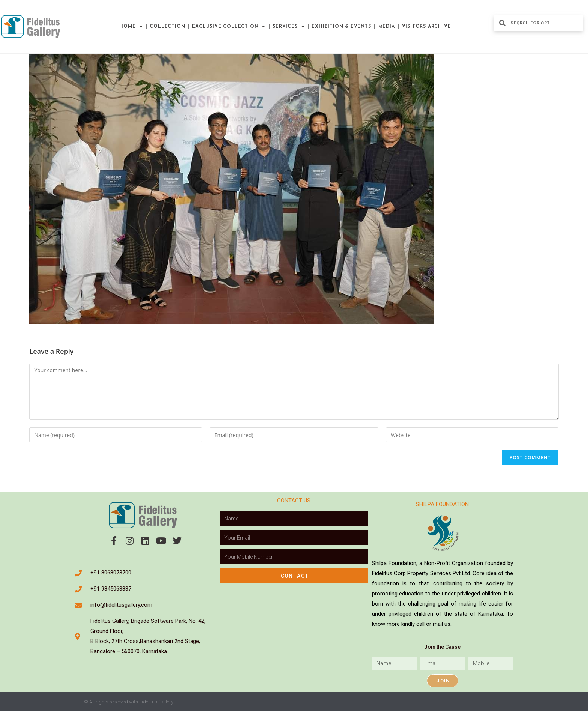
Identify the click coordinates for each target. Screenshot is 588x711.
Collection (167, 27)
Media (387, 27)
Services (289, 27)
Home (131, 27)
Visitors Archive (427, 27)
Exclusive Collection (229, 27)
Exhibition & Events (341, 27)
